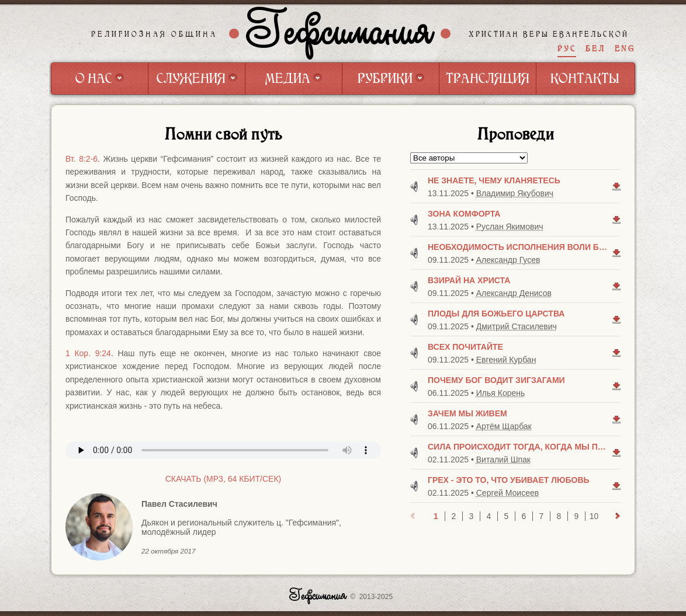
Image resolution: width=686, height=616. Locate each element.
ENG (625, 49)
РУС (567, 49)
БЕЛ (595, 49)
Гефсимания (340, 33)
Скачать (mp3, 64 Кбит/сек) (224, 479)
